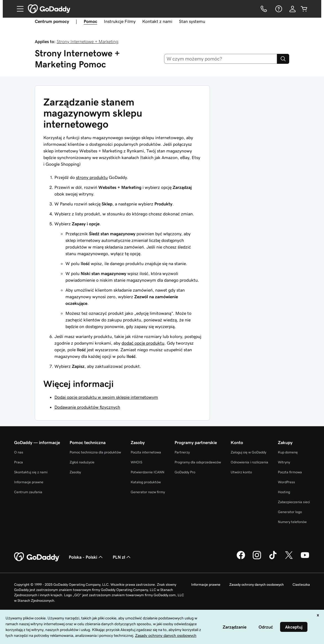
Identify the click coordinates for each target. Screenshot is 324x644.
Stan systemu (192, 21)
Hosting (284, 492)
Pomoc (90, 21)
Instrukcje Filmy (120, 21)
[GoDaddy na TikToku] (273, 558)
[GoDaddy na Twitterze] (289, 558)
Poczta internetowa (146, 452)
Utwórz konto (241, 472)
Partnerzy (182, 452)
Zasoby (75, 472)
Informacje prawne (29, 482)
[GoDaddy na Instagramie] (257, 558)
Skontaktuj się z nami (31, 472)
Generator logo (290, 512)
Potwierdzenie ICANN (147, 472)
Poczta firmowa (290, 472)
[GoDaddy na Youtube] (305, 558)
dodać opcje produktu (143, 343)
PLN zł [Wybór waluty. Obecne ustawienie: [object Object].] (122, 557)
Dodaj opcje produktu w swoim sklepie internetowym (106, 397)
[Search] (283, 59)
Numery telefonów (292, 522)
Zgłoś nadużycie (82, 462)
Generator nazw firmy (148, 492)
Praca (19, 462)
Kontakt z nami (157, 21)
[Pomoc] (278, 9)
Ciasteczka (301, 584)
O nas (19, 452)
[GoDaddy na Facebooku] (241, 558)
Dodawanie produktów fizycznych (87, 407)
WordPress (286, 482)
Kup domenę (288, 452)
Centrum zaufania (28, 492)
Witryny (284, 462)
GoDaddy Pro (185, 472)
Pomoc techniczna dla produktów (95, 452)
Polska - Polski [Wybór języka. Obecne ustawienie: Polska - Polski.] (86, 557)
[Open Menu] (18, 9)
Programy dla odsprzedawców (198, 462)
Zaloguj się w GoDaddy (248, 452)
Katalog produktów (146, 482)
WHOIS (136, 462)
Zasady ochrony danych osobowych (256, 584)
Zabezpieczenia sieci (294, 502)
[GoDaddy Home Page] (37, 557)
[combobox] (221, 59)
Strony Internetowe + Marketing (88, 41)
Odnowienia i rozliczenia (249, 462)
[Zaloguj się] (293, 9)
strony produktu (92, 177)
